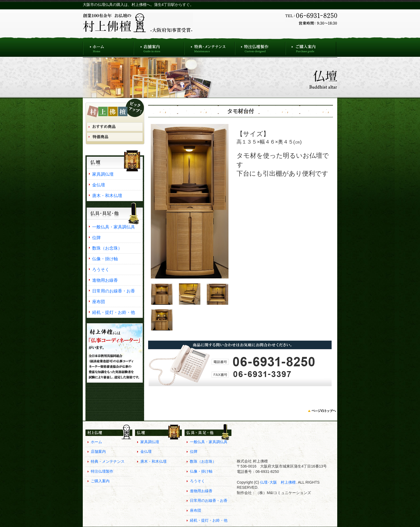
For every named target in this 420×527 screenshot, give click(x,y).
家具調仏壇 (103, 174)
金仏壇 (99, 185)
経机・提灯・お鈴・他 (114, 312)
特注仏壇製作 (260, 47)
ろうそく (101, 269)
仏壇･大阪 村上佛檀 (277, 482)
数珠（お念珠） (107, 248)
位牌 (96, 238)
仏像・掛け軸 (105, 259)
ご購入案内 (311, 47)
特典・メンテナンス (210, 47)
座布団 (99, 302)
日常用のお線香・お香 (114, 291)
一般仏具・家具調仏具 (114, 227)
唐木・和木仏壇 (107, 195)
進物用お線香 (105, 280)
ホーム (108, 47)
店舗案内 (159, 47)
